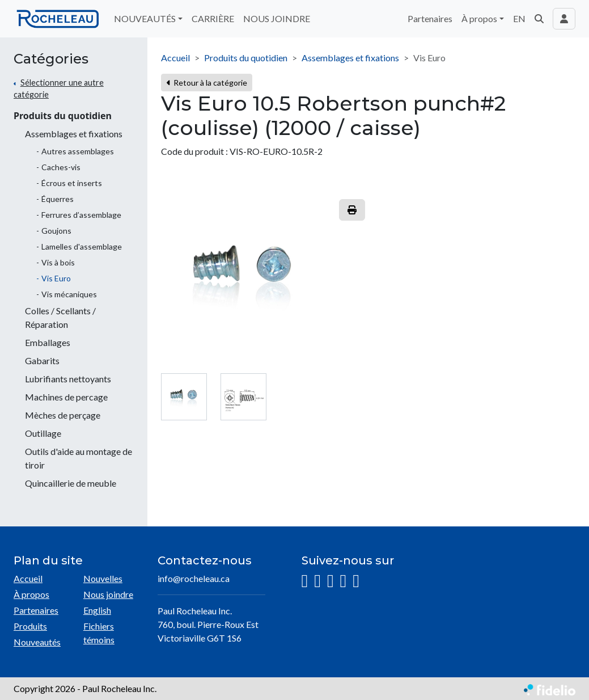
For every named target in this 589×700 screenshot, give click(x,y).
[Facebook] (317, 581)
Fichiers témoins (99, 633)
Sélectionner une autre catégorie (59, 89)
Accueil (175, 58)
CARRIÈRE (213, 18)
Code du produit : (194, 151)
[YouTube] (344, 581)
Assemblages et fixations (350, 58)
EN (519, 18)
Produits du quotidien (63, 116)
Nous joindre (108, 594)
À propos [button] (479, 18)
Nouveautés (37, 642)
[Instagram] (305, 581)
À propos (31, 594)
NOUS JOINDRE (277, 18)
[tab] (184, 397)
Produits (30, 626)
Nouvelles (103, 578)
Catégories (51, 59)
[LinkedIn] (330, 581)
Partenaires (430, 18)
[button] (539, 19)
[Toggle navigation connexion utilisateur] (564, 19)
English (97, 610)
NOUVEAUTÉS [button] (145, 18)
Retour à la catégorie (207, 83)
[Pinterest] (356, 581)
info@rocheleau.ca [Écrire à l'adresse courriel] (194, 578)
